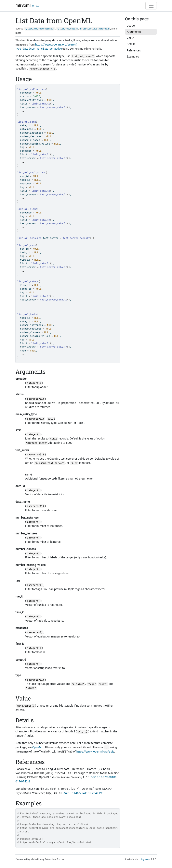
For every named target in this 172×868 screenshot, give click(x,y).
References (134, 50)
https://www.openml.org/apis (95, 752)
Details (131, 44)
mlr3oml (23, 5)
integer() (33, 434)
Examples (133, 57)
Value (130, 38)
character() (35, 585)
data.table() (26, 706)
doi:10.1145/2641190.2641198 (83, 793)
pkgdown (145, 859)
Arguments (134, 32)
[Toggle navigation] (151, 6)
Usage (131, 26)
